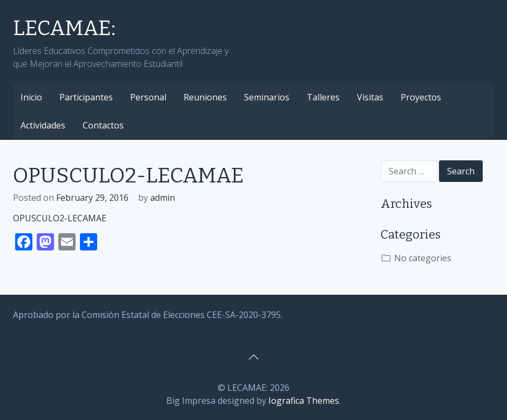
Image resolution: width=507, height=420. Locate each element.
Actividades (43, 125)
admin (163, 198)
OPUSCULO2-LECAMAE (60, 218)
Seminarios (267, 97)
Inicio (31, 97)
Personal (148, 97)
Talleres (323, 97)
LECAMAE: (64, 28)
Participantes (86, 97)
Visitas (370, 97)
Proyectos (421, 97)
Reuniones (205, 97)
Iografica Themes (304, 401)
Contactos (103, 125)
